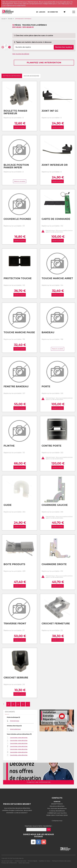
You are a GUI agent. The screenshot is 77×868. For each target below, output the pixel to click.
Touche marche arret (57, 278)
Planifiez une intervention (44, 63)
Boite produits (14, 564)
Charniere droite (54, 564)
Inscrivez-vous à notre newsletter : (39, 826)
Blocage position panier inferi (16, 166)
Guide (8, 505)
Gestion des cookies (24, 863)
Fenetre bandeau (16, 386)
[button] (3, 47)
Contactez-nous (57, 821)
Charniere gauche (55, 505)
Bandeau (48, 332)
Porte (46, 386)
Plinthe (9, 446)
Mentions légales (32, 861)
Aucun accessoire (31, 76)
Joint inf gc (50, 111)
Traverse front (15, 624)
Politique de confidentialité (9, 863)
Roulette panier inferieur (15, 112)
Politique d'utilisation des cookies (61, 861)
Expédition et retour (45, 861)
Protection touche (18, 278)
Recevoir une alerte (20, 181)
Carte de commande (56, 219)
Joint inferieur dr (55, 165)
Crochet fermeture (56, 624)
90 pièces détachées (12, 76)
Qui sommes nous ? (7, 861)
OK (49, 830)
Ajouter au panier (20, 127)
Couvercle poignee (17, 219)
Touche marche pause (19, 332)
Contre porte (51, 446)
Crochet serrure (16, 678)
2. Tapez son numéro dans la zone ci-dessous (33, 42)
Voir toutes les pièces (21, 54)
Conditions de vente (20, 861)
